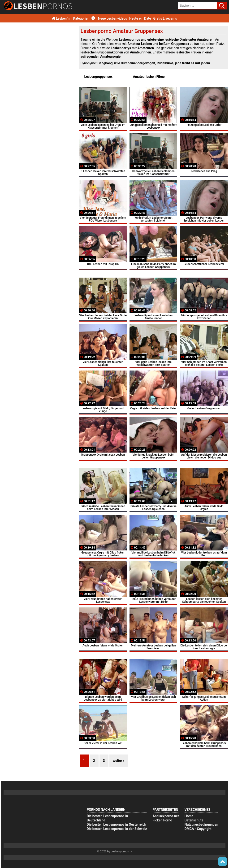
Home (189, 816)
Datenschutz (194, 820)
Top (223, 862)
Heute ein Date (140, 18)
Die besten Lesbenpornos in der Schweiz (117, 829)
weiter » (119, 761)
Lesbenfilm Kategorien (71, 18)
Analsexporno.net (166, 816)
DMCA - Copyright (198, 829)
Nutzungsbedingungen (201, 824)
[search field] (198, 6)
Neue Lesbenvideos (109, 18)
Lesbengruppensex (99, 77)
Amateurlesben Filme (149, 77)
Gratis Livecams (165, 18)
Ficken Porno (162, 820)
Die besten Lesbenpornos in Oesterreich (116, 824)
